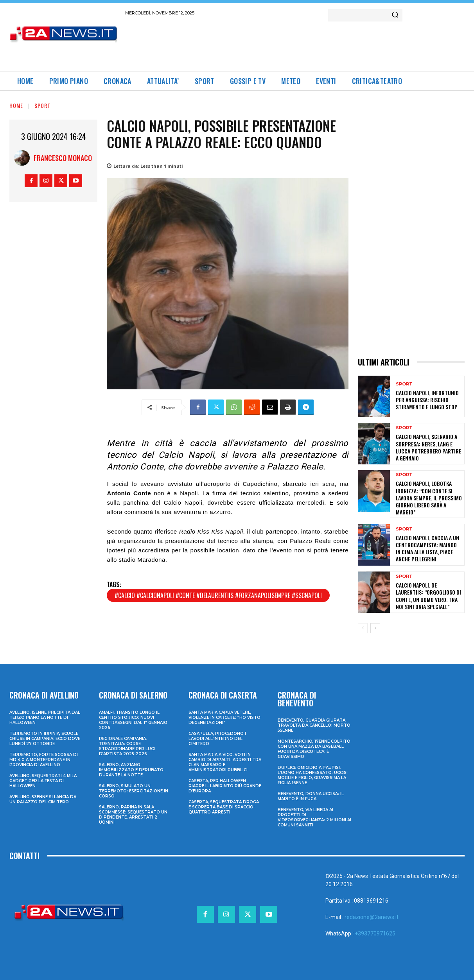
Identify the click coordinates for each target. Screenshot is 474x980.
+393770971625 (375, 933)
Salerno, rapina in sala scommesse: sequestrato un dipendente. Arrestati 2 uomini (133, 815)
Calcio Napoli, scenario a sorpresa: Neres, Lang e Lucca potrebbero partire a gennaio (428, 447)
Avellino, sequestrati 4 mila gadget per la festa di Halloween (43, 781)
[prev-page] (363, 628)
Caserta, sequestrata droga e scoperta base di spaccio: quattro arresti (224, 807)
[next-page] (375, 628)
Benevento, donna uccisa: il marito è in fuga (311, 796)
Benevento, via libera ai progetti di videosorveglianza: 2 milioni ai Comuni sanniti (314, 817)
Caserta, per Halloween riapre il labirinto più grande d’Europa (225, 786)
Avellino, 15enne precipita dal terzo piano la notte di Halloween (45, 718)
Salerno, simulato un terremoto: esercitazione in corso (134, 791)
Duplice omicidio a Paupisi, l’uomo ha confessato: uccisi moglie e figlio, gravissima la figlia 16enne (313, 775)
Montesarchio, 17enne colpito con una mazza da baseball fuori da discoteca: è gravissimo (314, 749)
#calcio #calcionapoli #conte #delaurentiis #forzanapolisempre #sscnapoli (218, 595)
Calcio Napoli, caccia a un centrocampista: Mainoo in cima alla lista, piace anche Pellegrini (427, 548)
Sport (42, 105)
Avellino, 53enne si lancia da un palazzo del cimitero (43, 799)
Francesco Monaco (63, 158)
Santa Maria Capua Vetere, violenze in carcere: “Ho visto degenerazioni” (224, 718)
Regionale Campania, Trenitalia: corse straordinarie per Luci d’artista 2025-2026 (127, 746)
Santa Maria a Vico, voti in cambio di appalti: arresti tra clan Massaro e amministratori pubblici (225, 762)
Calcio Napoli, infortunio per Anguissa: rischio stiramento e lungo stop (427, 400)
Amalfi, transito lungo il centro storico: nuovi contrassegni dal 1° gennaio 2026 (133, 720)
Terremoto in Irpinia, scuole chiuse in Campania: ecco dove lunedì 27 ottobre (45, 739)
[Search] (395, 15)
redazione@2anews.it (372, 917)
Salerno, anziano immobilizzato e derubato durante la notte (131, 770)
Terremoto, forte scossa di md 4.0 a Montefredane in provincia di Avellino (44, 760)
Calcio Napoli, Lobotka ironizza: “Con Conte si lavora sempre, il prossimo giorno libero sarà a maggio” (429, 498)
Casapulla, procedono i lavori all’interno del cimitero (217, 739)
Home (16, 105)
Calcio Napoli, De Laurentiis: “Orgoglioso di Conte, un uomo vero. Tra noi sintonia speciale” (428, 596)
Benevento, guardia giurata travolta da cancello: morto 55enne (314, 725)
